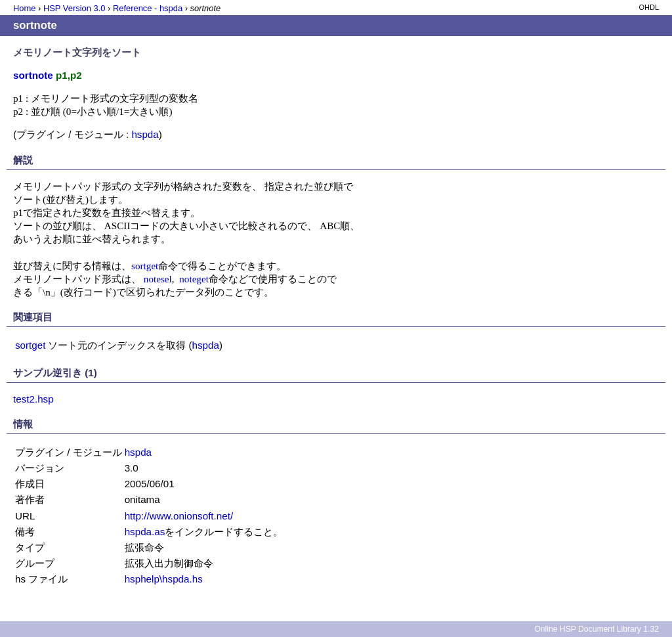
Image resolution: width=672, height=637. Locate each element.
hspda (145, 134)
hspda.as (145, 532)
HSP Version (74, 8)
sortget (145, 266)
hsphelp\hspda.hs (164, 579)
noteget (194, 279)
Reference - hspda (148, 8)
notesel (158, 279)
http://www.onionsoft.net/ (179, 516)
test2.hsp (33, 399)
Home (24, 8)
